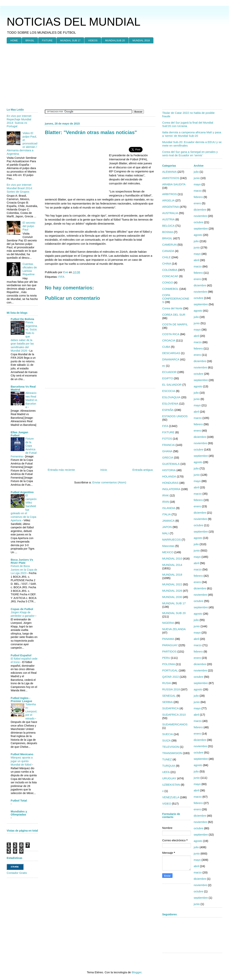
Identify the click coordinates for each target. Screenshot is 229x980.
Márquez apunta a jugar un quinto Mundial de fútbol (22, 761)
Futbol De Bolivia (22, 319)
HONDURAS (170, 483)
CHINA (167, 264)
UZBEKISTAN (171, 785)
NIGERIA (168, 623)
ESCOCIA (169, 391)
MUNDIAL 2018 (141, 40)
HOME (14, 40)
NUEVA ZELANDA (174, 629)
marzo (198, 191)
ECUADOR (169, 372)
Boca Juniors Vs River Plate (22, 561)
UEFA (166, 772)
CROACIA (169, 340)
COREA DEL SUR (174, 315)
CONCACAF (170, 276)
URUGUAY (169, 778)
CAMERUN (169, 245)
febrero (198, 197)
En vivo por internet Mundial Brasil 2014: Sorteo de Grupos (20, 188)
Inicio (104, 470)
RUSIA (167, 683)
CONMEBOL (170, 289)
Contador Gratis (17, 873)
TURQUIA (169, 766)
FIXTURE (47, 40)
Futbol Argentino (22, 492)
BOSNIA (168, 232)
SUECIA (168, 734)
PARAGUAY (170, 645)
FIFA (61, 277)
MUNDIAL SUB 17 (70, 40)
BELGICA (168, 226)
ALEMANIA (169, 172)
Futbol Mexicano (22, 754)
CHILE (166, 257)
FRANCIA (169, 445)
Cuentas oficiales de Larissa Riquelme (30, 269)
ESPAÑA (168, 410)
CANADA (168, 251)
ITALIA (167, 514)
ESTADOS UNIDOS (175, 416)
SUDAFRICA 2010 (174, 715)
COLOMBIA (170, 270)
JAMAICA (168, 521)
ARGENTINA (171, 207)
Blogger (137, 972)
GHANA (167, 451)
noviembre (200, 216)
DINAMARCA (171, 359)
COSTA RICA (171, 334)
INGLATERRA (171, 489)
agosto (198, 235)
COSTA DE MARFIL (175, 324)
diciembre (200, 210)
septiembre (201, 229)
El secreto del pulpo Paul (29, 226)
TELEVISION (171, 747)
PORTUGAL (170, 670)
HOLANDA (169, 476)
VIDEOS (93, 40)
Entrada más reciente (61, 470)
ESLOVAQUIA (171, 397)
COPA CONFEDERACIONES (176, 299)
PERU (166, 658)
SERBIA (167, 702)
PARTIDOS (169, 651)
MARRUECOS (172, 540)
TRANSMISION (172, 753)
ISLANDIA (169, 508)
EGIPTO (168, 378)
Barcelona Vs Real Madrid (23, 388)
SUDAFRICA (171, 708)
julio (196, 172)
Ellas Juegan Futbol (19, 434)
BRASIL (30, 40)
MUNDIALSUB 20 (115, 40)
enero (197, 203)
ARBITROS (170, 194)
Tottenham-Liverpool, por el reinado (31, 711)
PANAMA (168, 639)
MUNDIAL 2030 (172, 597)
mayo (197, 184)
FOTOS (167, 439)
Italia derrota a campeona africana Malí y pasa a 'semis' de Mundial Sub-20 (192, 134)
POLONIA (169, 664)
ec (164, 366)
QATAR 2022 (171, 677)
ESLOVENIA (170, 404)
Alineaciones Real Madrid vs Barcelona (31, 400)
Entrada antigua (143, 470)
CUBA (166, 347)
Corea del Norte (172, 308)
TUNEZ (167, 759)
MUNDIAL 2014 (172, 565)
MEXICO (168, 552)
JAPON (167, 527)
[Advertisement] (73, 94)
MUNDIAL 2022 (172, 584)
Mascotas (168, 546)
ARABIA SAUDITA (174, 184)
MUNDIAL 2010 (172, 558)
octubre (198, 222)
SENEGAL (169, 696)
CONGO (168, 282)
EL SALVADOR (172, 385)
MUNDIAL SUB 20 (174, 613)
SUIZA (166, 740)
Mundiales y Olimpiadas (19, 813)
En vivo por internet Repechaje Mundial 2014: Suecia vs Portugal (19, 121)
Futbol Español (21, 655)
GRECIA (168, 457)
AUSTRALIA (170, 213)
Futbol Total (19, 800)
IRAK (166, 495)
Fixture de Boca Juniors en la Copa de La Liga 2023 (24, 570)
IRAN (166, 502)
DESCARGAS (171, 353)
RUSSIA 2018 (171, 689)
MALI (166, 533)
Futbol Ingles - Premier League (21, 699)
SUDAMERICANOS (175, 724)
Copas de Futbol (22, 609)
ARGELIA (168, 200)
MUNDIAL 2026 (172, 591)
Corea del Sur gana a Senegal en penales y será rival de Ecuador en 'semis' (190, 154)
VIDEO (167, 804)
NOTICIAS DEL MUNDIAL (74, 22)
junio (197, 178)
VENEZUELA (171, 797)
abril (196, 260)
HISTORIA (169, 470)
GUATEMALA (171, 464)
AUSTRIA (168, 219)
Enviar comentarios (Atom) (109, 482)
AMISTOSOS (171, 178)
